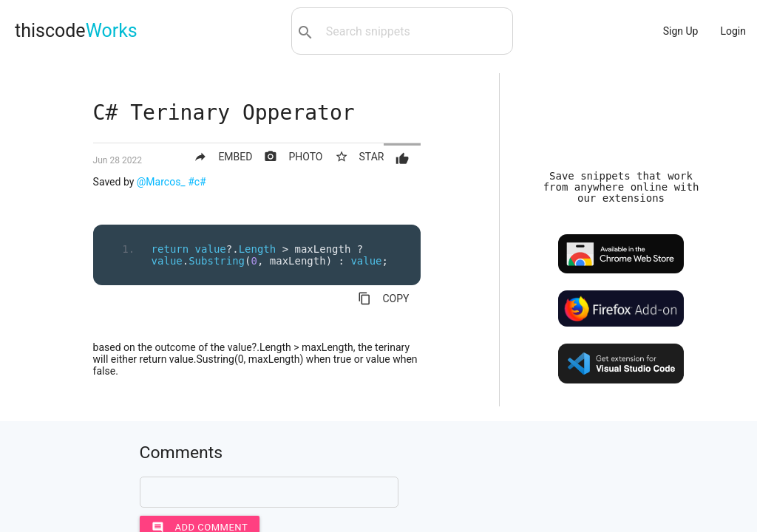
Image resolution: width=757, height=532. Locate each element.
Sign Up (681, 31)
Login (733, 31)
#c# (197, 182)
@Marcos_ (161, 182)
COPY (383, 299)
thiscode (76, 31)
